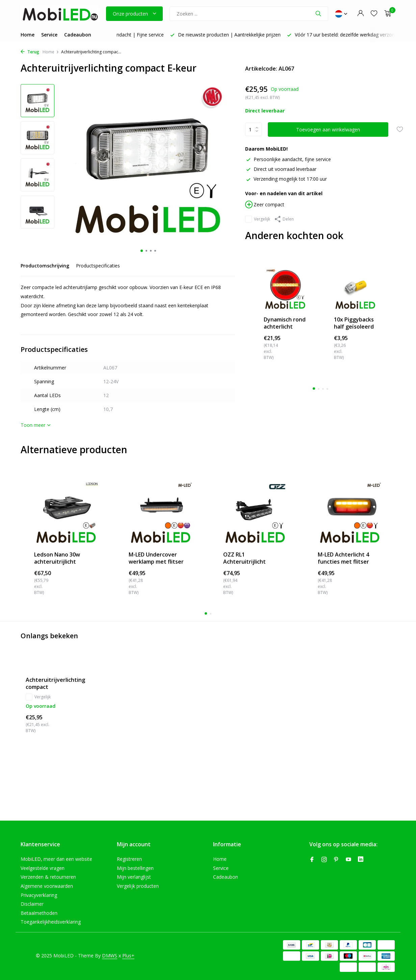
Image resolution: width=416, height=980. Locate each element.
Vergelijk (258, 219)
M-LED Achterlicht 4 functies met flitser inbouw (343, 558)
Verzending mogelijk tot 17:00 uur (286, 179)
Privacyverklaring (39, 895)
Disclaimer (32, 904)
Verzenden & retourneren (48, 877)
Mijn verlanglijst (134, 877)
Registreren (129, 859)
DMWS (110, 956)
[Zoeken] (249, 14)
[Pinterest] (336, 860)
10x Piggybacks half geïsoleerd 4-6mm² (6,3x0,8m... (354, 323)
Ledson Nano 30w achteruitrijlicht (57, 558)
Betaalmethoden (39, 913)
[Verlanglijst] (374, 14)
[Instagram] (324, 860)
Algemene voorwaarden (47, 886)
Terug (30, 52)
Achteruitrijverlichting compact (55, 684)
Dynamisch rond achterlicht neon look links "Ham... (285, 323)
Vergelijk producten (138, 886)
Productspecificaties (98, 266)
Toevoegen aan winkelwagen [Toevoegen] (328, 130)
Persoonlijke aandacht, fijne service (288, 159)
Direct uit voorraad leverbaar (281, 169)
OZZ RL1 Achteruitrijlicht (244, 558)
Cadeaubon (78, 35)
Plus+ (128, 956)
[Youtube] (348, 860)
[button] (142, 251)
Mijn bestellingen (135, 868)
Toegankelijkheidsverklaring (51, 922)
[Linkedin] (361, 860)
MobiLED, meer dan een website (56, 859)
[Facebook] (312, 860)
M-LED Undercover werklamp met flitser (156, 558)
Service (49, 35)
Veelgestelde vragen (43, 868)
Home (28, 35)
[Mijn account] (360, 14)
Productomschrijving (45, 266)
